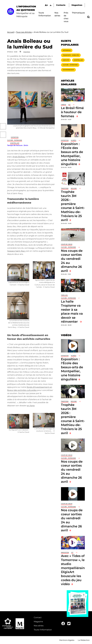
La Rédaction (84, 640)
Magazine (38, 622)
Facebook (3, 126)
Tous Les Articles (24, 32)
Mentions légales (67, 640)
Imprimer (27, 52)
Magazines (77, 5)
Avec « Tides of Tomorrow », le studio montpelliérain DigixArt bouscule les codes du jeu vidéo (73, 570)
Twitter (3, 135)
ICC (69, 105)
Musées (74, 140)
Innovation (65, 552)
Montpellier (15, 143)
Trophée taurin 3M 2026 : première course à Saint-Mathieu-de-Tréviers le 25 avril (73, 206)
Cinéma (63, 105)
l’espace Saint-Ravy (16, 251)
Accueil (11, 32)
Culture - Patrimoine (15, 140)
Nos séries (39, 626)
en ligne (31, 406)
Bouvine (74, 188)
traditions (65, 188)
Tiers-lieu (64, 295)
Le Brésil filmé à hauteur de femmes (72, 112)
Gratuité (66, 60)
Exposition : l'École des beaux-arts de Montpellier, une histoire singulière (72, 369)
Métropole (67, 50)
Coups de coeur (67, 244)
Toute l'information (43, 630)
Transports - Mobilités (71, 55)
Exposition (15, 137)
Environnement (68, 70)
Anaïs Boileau (19, 157)
